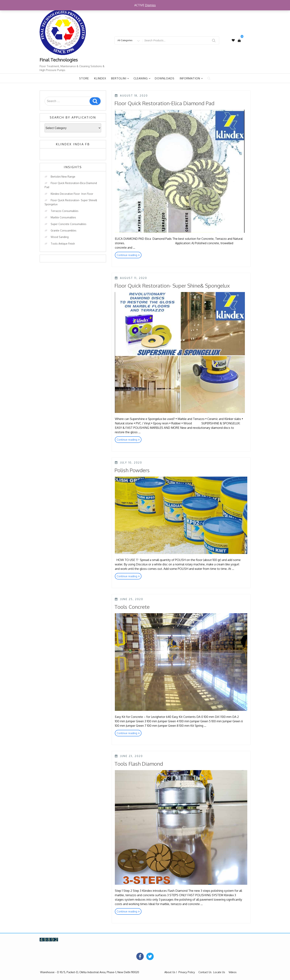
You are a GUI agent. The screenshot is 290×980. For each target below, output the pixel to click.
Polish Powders (132, 470)
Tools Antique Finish (63, 244)
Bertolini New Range (63, 177)
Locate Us (219, 972)
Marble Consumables (63, 217)
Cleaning (142, 78)
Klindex (100, 78)
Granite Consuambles (64, 230)
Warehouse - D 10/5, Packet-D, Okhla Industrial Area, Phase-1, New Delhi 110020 (90, 972)
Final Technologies (59, 60)
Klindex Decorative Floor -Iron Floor (72, 194)
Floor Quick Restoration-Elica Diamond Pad (164, 103)
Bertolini (120, 78)
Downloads (165, 78)
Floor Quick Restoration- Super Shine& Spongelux (172, 286)
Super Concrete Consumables (69, 224)
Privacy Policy (187, 972)
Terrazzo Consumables (65, 211)
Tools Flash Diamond (139, 764)
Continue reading (129, 255)
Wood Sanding (60, 237)
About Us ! (171, 972)
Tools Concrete (132, 607)
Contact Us (205, 972)
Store (84, 78)
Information (191, 78)
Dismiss (150, 5)
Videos (233, 972)
